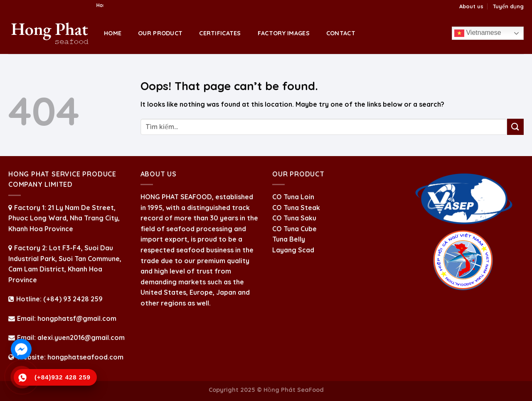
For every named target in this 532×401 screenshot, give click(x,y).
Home (113, 33)
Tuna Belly (289, 239)
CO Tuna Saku (294, 218)
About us (471, 6)
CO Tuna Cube (294, 229)
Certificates (220, 33)
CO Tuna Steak (296, 208)
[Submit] (515, 127)
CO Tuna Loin (293, 197)
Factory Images (284, 33)
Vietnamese (478, 33)
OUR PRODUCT (160, 33)
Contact (341, 33)
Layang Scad (293, 250)
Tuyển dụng (508, 6)
